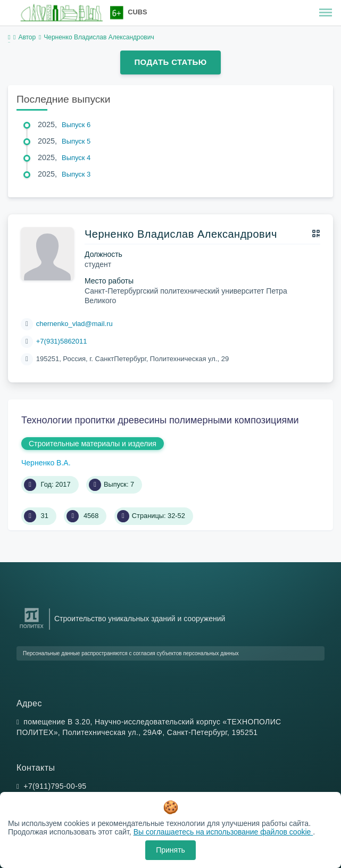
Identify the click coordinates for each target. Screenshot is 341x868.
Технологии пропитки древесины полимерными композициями (160, 420)
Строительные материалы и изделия (93, 444)
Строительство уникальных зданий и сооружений (140, 619)
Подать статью (170, 62)
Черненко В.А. (46, 463)
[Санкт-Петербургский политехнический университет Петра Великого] (32, 628)
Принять (170, 850)
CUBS (137, 12)
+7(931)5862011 (62, 341)
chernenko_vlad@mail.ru (74, 324)
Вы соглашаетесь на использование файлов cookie (223, 832)
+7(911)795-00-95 (55, 786)
